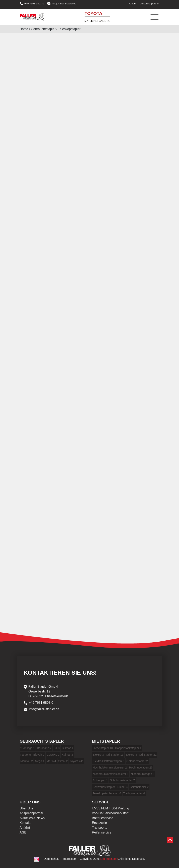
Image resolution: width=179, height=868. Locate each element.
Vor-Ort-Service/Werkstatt (110, 813)
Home (24, 29)
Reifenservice (102, 832)
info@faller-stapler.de (62, 4)
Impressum (70, 859)
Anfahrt (133, 4)
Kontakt (25, 823)
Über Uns (27, 808)
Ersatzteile (100, 823)
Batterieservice (103, 818)
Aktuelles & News (32, 818)
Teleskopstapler (69, 29)
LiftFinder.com (109, 859)
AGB (23, 832)
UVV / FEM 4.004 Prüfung (111, 808)
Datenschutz (52, 859)
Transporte (100, 828)
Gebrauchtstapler (43, 29)
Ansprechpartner (150, 4)
